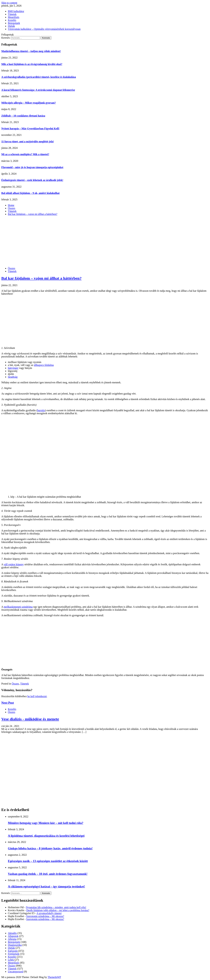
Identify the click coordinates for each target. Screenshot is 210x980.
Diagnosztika (15, 945)
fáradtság (13, 377)
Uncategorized (16, 972)
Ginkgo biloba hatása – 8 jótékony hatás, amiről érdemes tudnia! (50, 848)
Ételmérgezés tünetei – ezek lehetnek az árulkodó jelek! (32, 180)
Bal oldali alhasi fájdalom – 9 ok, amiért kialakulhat (30, 193)
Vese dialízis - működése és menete (30, 719)
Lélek (11, 960)
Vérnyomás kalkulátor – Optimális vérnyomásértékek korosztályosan (44, 29)
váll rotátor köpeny (14, 564)
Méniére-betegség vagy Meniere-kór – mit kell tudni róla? (46, 823)
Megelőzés (14, 17)
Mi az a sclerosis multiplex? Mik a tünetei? (25, 154)
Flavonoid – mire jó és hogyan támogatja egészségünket (32, 167)
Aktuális (12, 933)
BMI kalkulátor (16, 11)
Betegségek (14, 23)
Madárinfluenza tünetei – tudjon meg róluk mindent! (31, 51)
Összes (11, 268)
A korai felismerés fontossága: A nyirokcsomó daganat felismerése (38, 90)
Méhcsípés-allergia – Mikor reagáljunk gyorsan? (29, 103)
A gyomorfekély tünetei (49, 913)
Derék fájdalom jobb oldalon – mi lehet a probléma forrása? (58, 910)
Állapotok (13, 936)
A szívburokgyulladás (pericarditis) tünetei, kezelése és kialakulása (39, 77)
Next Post (8, 703)
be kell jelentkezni (37, 696)
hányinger (13, 368)
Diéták (11, 26)
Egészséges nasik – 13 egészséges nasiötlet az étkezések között (48, 861)
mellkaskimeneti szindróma (18, 607)
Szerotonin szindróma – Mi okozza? (45, 916)
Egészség (13, 951)
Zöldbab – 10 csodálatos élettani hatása (23, 116)
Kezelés (12, 20)
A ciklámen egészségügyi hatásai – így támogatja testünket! (46, 886)
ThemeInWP (54, 977)
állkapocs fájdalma (44, 365)
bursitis (41, 410)
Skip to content (9, 3)
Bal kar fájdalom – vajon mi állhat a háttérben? (41, 278)
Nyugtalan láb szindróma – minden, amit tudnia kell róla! (56, 907)
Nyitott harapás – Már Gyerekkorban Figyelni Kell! (30, 129)
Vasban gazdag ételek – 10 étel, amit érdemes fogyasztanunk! (48, 874)
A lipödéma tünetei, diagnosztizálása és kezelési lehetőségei (46, 836)
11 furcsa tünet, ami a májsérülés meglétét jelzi (27, 141)
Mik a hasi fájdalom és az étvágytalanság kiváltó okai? (32, 64)
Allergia (12, 939)
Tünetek (12, 14)
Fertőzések (14, 954)
